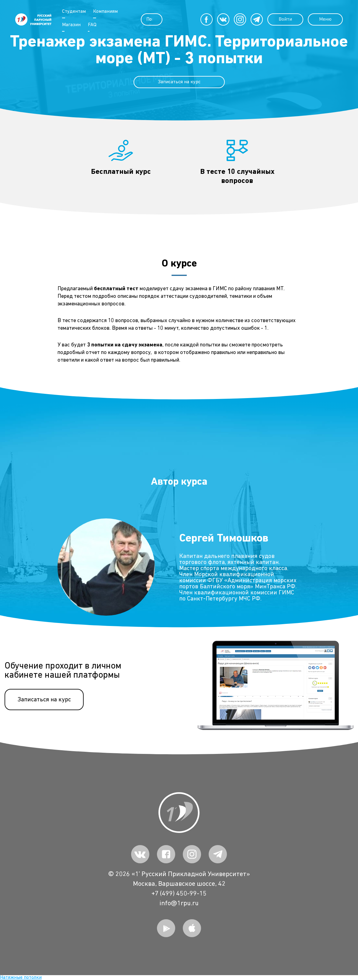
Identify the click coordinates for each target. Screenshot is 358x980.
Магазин (71, 25)
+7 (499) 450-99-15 (179, 894)
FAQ (92, 25)
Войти (281, 19)
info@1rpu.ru (179, 903)
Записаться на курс (179, 82)
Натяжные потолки (21, 978)
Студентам (73, 12)
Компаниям (105, 12)
